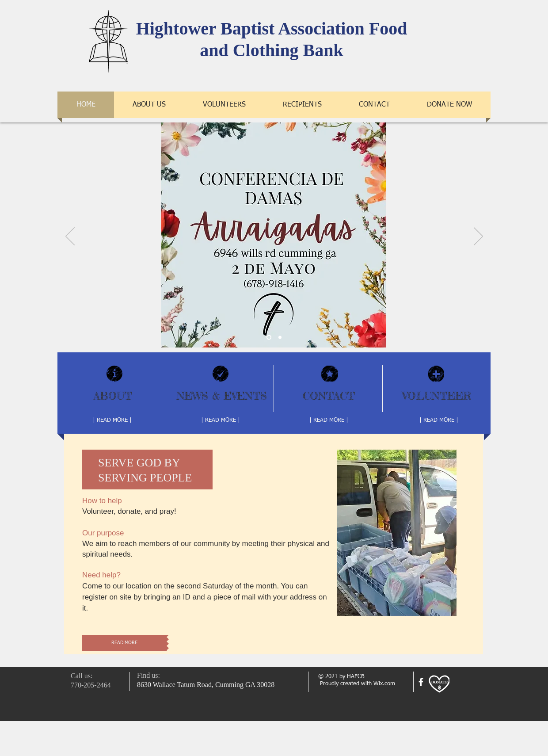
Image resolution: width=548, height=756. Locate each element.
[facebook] (421, 682)
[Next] (478, 237)
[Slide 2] (269, 338)
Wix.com (384, 684)
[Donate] (439, 684)
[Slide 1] (280, 338)
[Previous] (70, 237)
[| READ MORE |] (112, 420)
